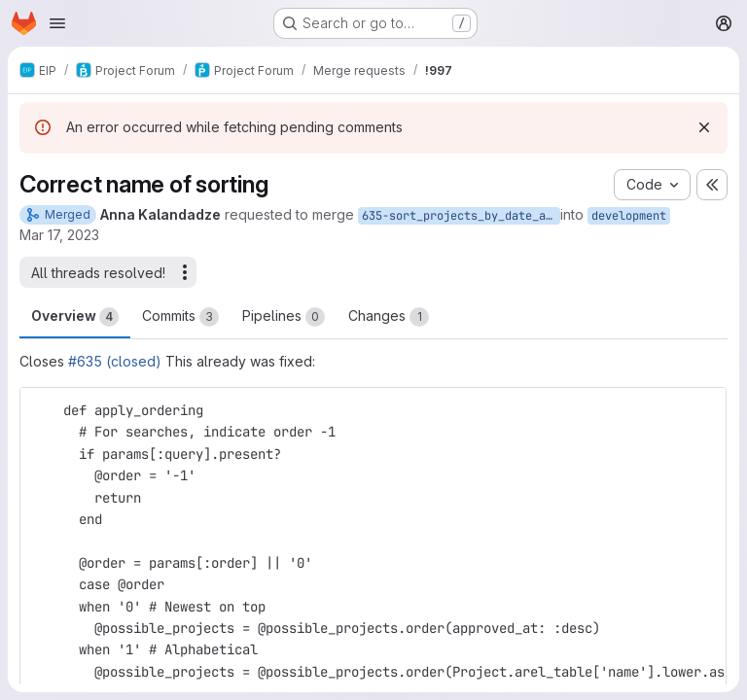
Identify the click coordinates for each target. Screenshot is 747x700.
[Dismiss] (704, 127)
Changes (389, 317)
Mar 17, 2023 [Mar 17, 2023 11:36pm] (59, 235)
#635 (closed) (115, 361)
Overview (75, 317)
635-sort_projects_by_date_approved (461, 216)
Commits (180, 317)
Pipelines (284, 317)
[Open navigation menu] (57, 23)
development (629, 216)
